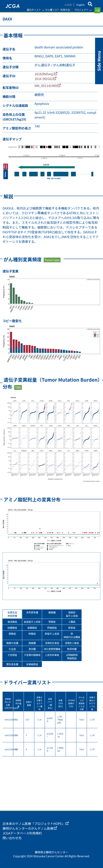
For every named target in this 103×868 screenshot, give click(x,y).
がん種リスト (52, 10)
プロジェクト (81, 10)
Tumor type (52, 260)
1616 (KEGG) (44, 79)
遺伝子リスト (34, 10)
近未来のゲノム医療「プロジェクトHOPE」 (34, 824)
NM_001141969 (46, 86)
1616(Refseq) (44, 74)
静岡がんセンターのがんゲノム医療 (28, 828)
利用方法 (65, 10)
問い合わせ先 (12, 838)
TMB (18, 387)
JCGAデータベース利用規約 (22, 833)
